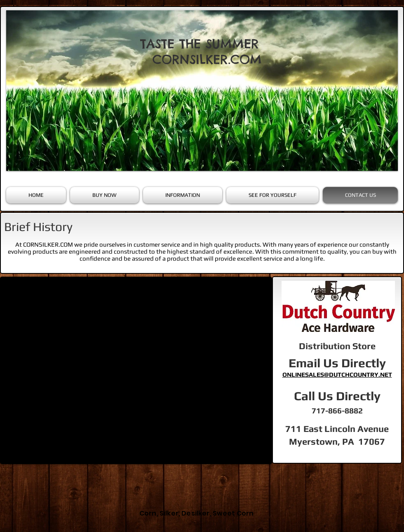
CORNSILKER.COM (207, 59)
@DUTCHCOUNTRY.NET (358, 374)
